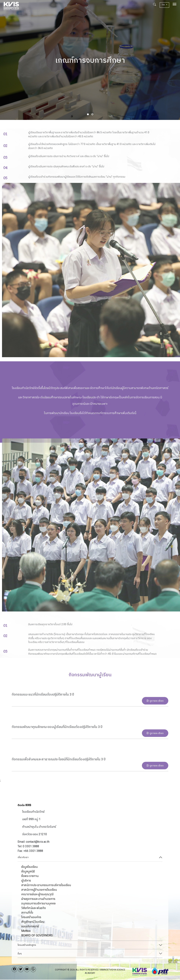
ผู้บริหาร (26, 881)
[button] (88, 114)
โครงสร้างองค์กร (31, 917)
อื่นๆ (20, 954)
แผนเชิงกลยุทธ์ (30, 927)
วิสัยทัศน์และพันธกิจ (34, 908)
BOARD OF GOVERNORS (37, 936)
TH (164, 5)
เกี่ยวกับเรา (23, 858)
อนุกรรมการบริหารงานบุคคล (38, 904)
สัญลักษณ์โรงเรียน (33, 922)
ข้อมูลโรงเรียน (29, 867)
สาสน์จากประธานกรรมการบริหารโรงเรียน (46, 885)
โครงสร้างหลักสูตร (27, 945)
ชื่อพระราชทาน (30, 876)
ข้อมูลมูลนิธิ (28, 872)
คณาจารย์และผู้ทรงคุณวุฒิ (37, 895)
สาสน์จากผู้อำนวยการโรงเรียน (39, 890)
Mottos (26, 931)
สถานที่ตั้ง (27, 913)
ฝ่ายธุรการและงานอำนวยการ (38, 899)
